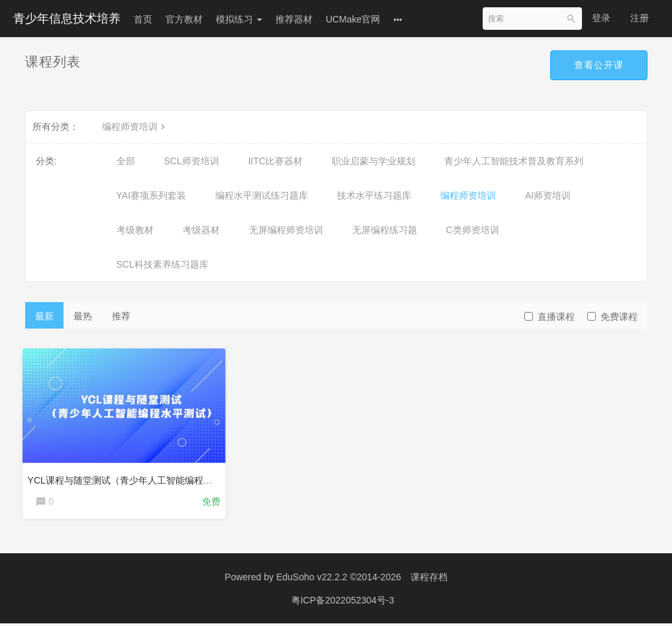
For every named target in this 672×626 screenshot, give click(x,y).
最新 (44, 316)
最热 (83, 316)
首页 (143, 19)
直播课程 (550, 317)
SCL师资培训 (192, 161)
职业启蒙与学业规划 (373, 161)
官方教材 (184, 19)
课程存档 (429, 580)
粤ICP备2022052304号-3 (343, 603)
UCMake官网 (353, 19)
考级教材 (135, 230)
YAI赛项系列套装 (152, 195)
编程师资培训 (135, 127)
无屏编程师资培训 (286, 230)
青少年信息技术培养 (67, 19)
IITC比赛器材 (275, 161)
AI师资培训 (548, 195)
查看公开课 (599, 65)
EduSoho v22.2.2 (312, 580)
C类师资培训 (473, 230)
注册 (640, 18)
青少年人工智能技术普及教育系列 (514, 161)
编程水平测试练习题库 (262, 195)
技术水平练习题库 (374, 195)
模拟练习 (239, 19)
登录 (601, 18)
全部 (126, 161)
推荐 (121, 316)
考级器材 (201, 230)
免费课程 (612, 317)
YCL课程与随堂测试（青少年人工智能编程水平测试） (141, 478)
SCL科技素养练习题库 (163, 264)
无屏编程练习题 (385, 230)
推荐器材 (294, 19)
